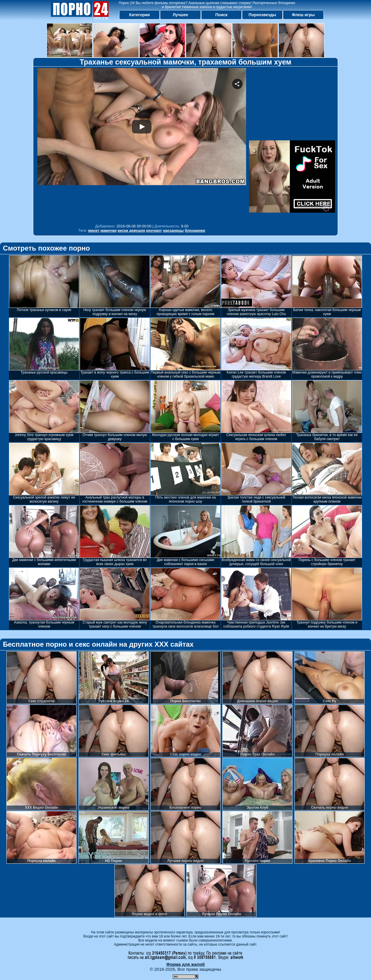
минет (94, 230)
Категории (140, 15)
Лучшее (180, 15)
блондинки (195, 230)
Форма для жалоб (185, 964)
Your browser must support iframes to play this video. (142, 145)
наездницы (173, 230)
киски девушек (131, 230)
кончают (154, 230)
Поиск (221, 15)
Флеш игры (303, 15)
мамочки (108, 230)
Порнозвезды (262, 15)
